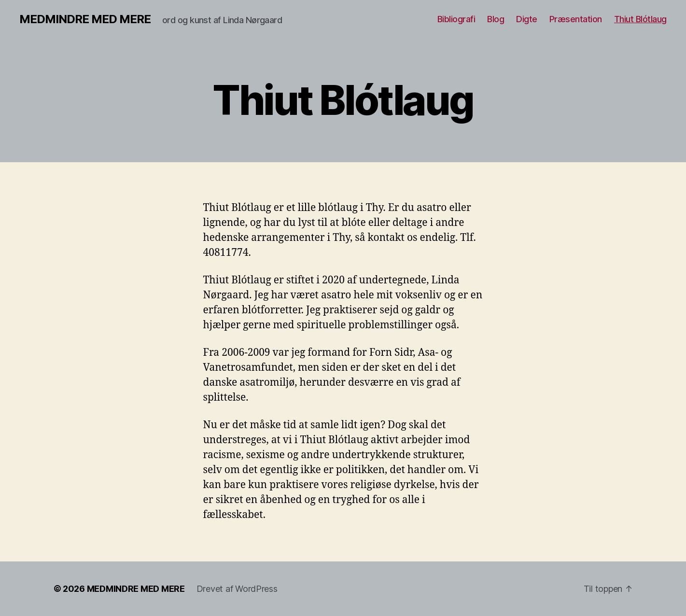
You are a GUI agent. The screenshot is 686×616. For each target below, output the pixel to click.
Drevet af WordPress (237, 589)
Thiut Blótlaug (640, 19)
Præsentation (576, 19)
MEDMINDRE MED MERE (85, 19)
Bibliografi (456, 19)
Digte (527, 19)
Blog (496, 19)
